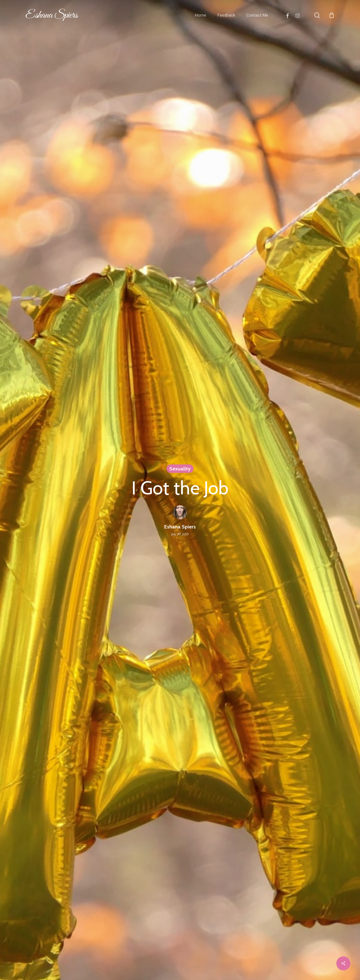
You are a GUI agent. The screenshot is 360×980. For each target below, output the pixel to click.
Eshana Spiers (51, 15)
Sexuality (180, 468)
